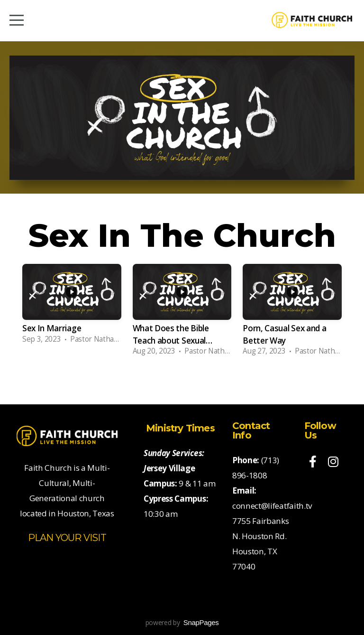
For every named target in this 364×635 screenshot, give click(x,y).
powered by (182, 622)
